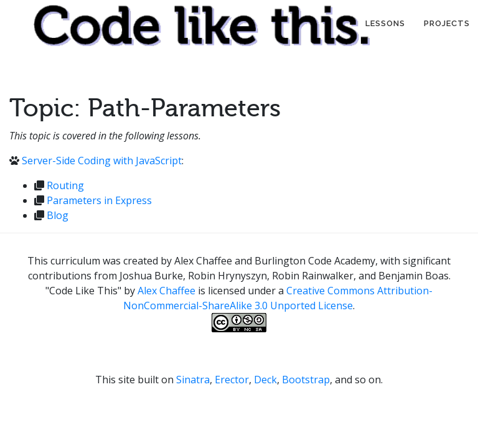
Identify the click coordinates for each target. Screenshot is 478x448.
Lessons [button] (385, 23)
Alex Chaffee (166, 291)
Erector (232, 380)
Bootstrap (306, 380)
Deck (265, 380)
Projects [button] (447, 23)
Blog (58, 215)
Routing (65, 185)
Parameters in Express (99, 200)
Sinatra (193, 380)
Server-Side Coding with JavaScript (102, 161)
